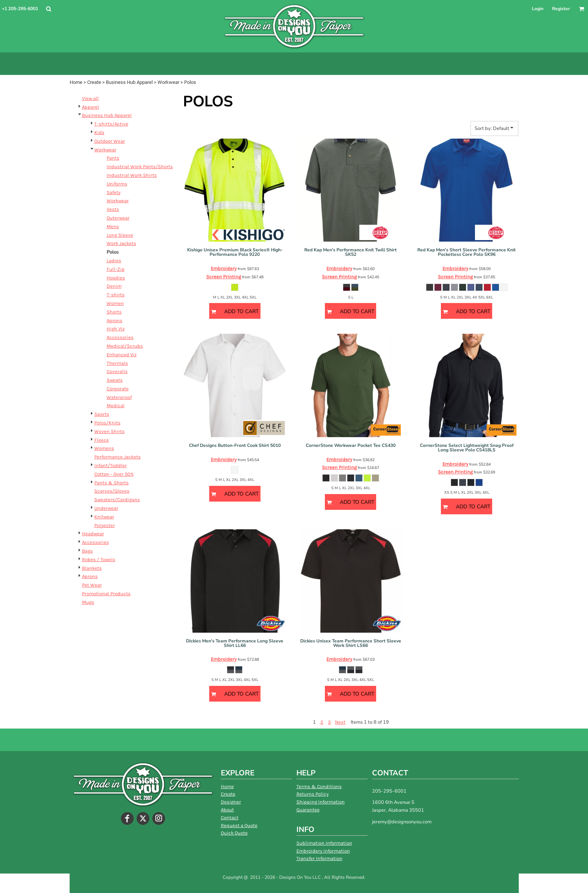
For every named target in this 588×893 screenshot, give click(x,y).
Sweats (115, 380)
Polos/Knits (107, 423)
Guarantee (308, 810)
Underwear (106, 508)
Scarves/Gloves (112, 491)
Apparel (91, 107)
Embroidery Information (323, 851)
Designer (231, 802)
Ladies (114, 261)
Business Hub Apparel (129, 82)
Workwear (168, 82)
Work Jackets (121, 243)
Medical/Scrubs (125, 346)
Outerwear (118, 218)
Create (94, 82)
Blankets (92, 568)
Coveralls (117, 371)
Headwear (93, 534)
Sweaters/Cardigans (117, 500)
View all (90, 98)
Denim (114, 286)
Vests (113, 209)
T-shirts (116, 295)
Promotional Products (106, 594)
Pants (113, 158)
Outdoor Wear (110, 141)
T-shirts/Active (111, 124)
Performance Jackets (118, 457)
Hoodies (116, 278)
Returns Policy (313, 794)
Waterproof (119, 397)
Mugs (88, 602)
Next (340, 722)
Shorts (114, 312)
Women (115, 303)
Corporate (118, 389)
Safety (114, 192)
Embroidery (224, 268)
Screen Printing (224, 277)
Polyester (105, 525)
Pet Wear (92, 585)
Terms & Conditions (319, 786)
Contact (230, 818)
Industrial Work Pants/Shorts (140, 167)
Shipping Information (321, 802)
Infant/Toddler (111, 465)
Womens (104, 448)
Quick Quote (234, 833)
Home (76, 82)
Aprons (115, 320)
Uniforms (117, 184)
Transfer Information (319, 858)
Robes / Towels (99, 559)
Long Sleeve (120, 235)
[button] (48, 9)
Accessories (120, 337)
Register (561, 9)
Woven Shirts (109, 431)
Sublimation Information (324, 843)
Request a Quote (239, 825)
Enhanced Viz (122, 355)
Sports (102, 414)
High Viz (116, 329)
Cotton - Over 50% (114, 474)
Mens (113, 226)
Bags (87, 551)
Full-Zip (116, 269)
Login (538, 9)
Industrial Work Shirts (132, 175)
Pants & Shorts (112, 483)
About (227, 810)
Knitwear (104, 517)
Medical (116, 405)
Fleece (102, 440)
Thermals (117, 363)
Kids (99, 132)
